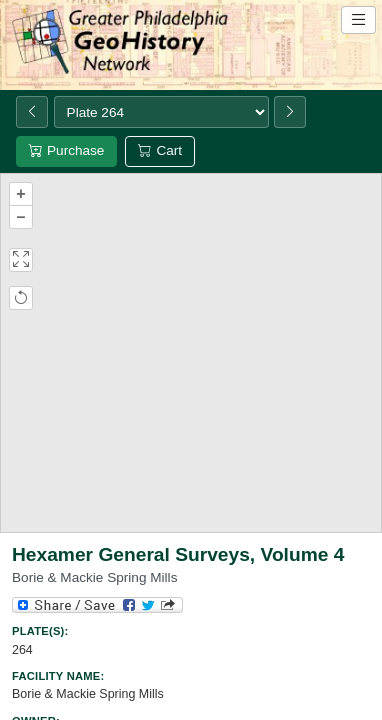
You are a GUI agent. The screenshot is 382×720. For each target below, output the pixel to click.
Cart (160, 150)
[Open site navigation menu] (358, 20)
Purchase (66, 150)
